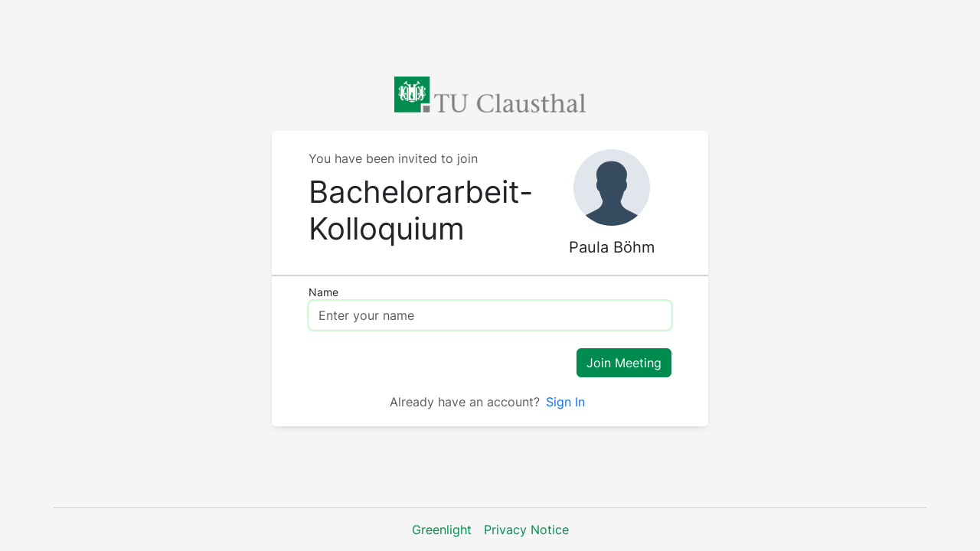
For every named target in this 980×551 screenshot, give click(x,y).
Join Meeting (624, 363)
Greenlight (442, 530)
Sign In (565, 402)
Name (323, 292)
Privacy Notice (526, 530)
